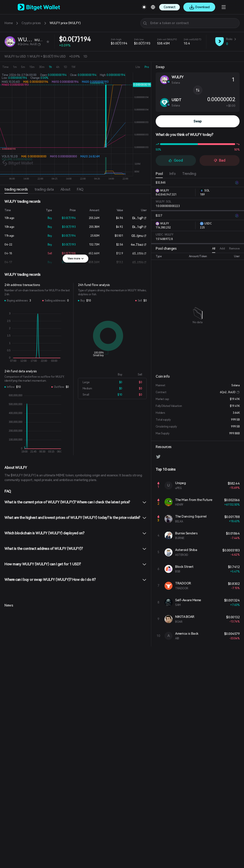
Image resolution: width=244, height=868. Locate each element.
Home (9, 23)
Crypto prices (31, 23)
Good (176, 160)
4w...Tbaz (137, 245)
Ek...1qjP (138, 218)
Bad (220, 160)
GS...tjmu (137, 236)
